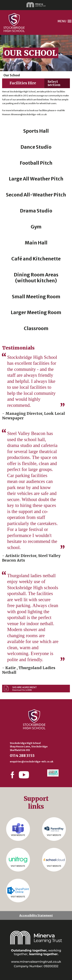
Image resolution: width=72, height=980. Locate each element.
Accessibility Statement (36, 915)
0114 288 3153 (22, 756)
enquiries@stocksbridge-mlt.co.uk (31, 762)
